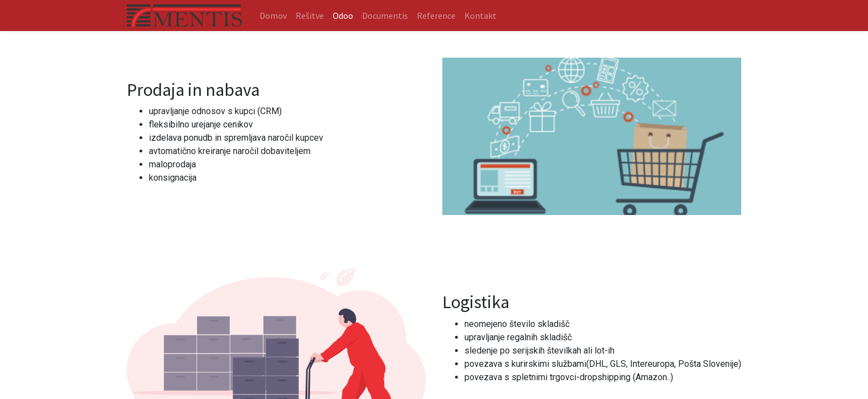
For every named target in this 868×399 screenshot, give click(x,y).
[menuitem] (273, 16)
